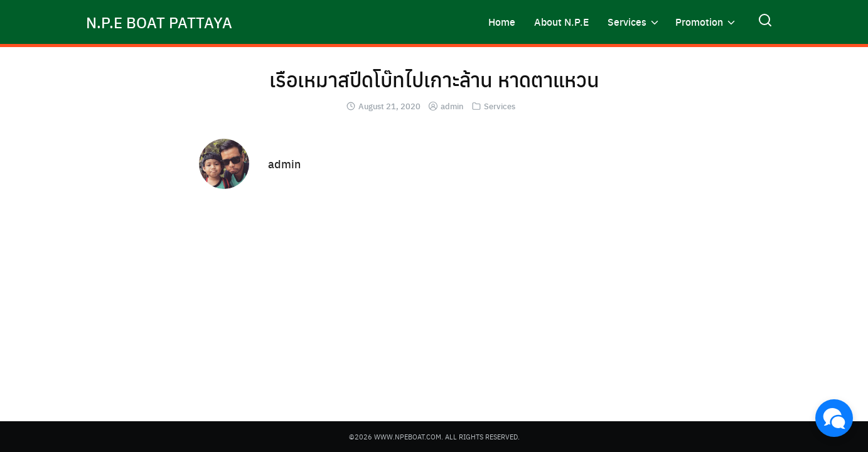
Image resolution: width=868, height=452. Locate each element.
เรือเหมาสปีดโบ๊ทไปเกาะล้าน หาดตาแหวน (434, 79)
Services (627, 22)
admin (452, 106)
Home (502, 22)
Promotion (699, 22)
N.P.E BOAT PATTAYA (159, 22)
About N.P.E (561, 22)
